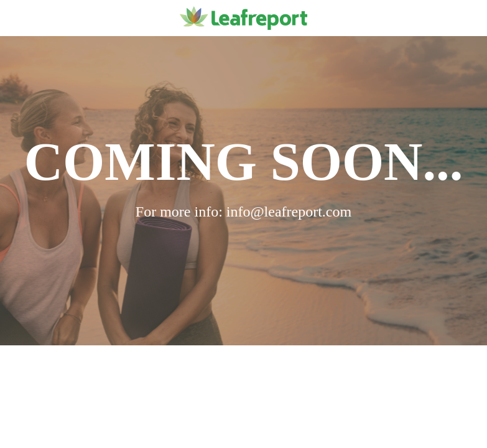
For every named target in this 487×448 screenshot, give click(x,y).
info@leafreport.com (289, 212)
